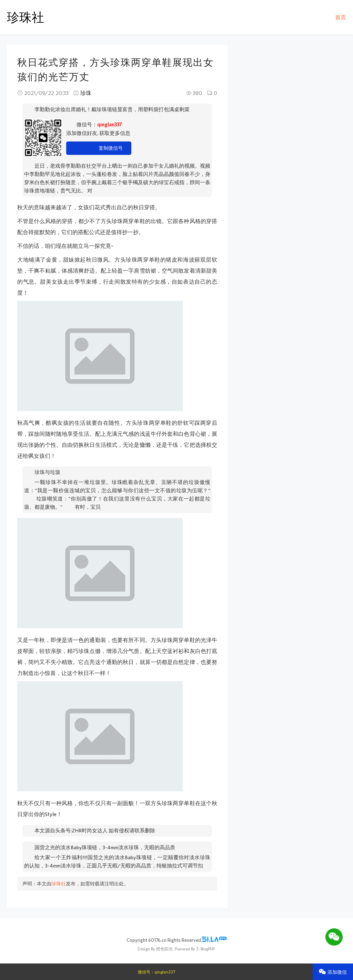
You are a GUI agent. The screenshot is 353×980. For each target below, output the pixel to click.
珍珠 (86, 93)
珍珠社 (26, 17)
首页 (341, 17)
